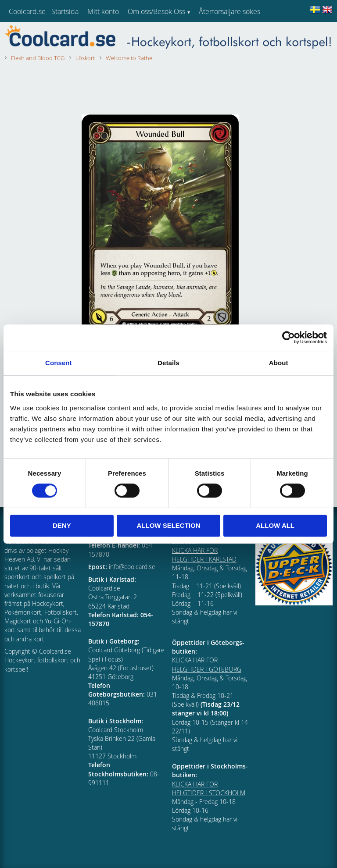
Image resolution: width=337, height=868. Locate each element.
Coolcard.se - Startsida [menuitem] (44, 11)
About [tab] (279, 363)
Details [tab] (168, 363)
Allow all (275, 525)
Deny (62, 525)
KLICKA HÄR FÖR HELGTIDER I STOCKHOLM (209, 788)
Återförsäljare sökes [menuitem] (229, 11)
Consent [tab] (59, 363)
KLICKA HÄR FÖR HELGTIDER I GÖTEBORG (207, 664)
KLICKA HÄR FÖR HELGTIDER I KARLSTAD (204, 555)
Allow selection (168, 525)
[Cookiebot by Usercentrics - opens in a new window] (289, 338)
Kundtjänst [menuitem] (215, 34)
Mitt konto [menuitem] (103, 11)
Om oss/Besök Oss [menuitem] (156, 11)
